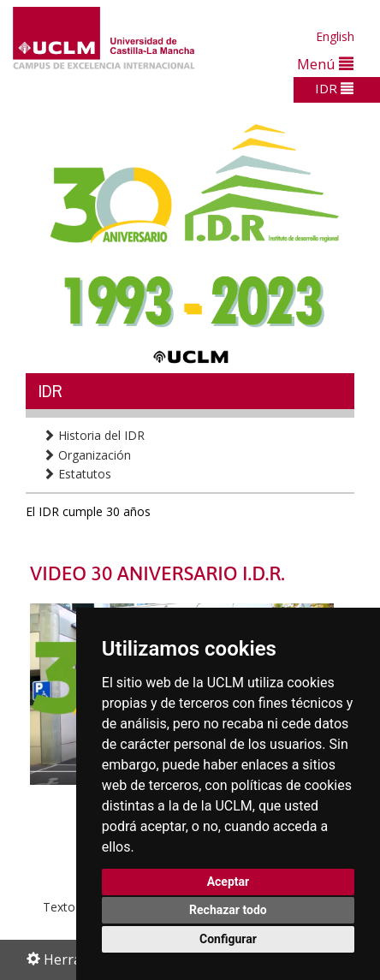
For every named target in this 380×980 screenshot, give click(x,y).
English (335, 36)
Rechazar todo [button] (228, 910)
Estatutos (77, 474)
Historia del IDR (94, 435)
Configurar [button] (228, 939)
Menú (325, 64)
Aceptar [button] (229, 882)
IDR (334, 88)
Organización (87, 455)
